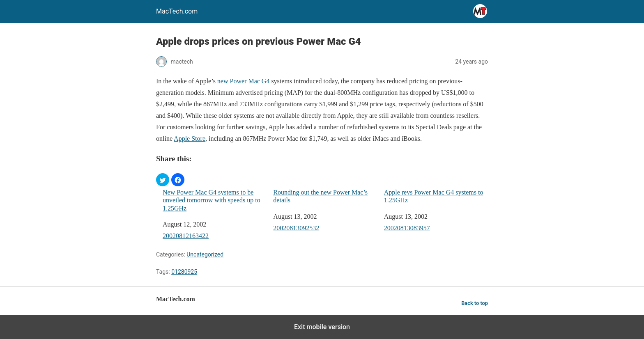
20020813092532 (296, 228)
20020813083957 (407, 228)
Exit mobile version (322, 327)
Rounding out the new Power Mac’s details (320, 196)
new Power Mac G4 (244, 81)
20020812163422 (186, 236)
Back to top (475, 303)
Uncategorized (205, 254)
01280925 (184, 272)
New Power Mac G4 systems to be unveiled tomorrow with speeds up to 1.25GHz (212, 200)
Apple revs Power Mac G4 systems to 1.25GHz (434, 196)
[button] (163, 180)
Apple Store (190, 139)
